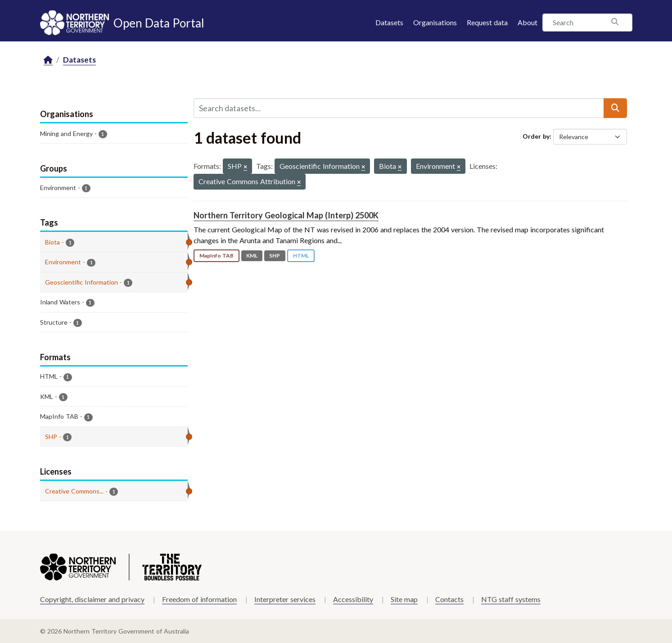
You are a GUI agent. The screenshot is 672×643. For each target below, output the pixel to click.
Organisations (435, 22)
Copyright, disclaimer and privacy (92, 599)
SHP (275, 256)
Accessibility (353, 599)
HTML (301, 256)
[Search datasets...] (399, 108)
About (528, 22)
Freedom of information (199, 599)
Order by (536, 136)
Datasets (389, 22)
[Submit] (615, 108)
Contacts (449, 599)
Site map (404, 599)
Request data (487, 22)
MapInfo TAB (216, 256)
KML (252, 256)
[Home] (48, 60)
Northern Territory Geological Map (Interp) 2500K (286, 215)
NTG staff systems (511, 599)
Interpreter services (285, 599)
